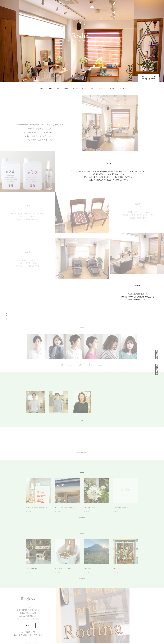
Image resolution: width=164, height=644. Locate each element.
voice (122, 89)
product (102, 89)
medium (81, 365)
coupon (7, 317)
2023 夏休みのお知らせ (91, 508)
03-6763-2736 (32, 616)
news (42, 89)
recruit (112, 89)
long (91, 365)
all (62, 365)
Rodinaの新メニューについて (64, 569)
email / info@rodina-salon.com (28, 619)
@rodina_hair (81, 453)
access (75, 89)
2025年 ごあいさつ (32, 569)
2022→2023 (88, 569)
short (70, 365)
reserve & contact (149, 76)
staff (92, 89)
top (58, 89)
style (84, 89)
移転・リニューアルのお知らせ (65, 508)
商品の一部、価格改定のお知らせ (36, 508)
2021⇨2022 (117, 569)
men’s (100, 365)
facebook (157, 355)
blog (50, 89)
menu (66, 89)
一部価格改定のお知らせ (121, 508)
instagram (157, 370)
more (81, 420)
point (109, 163)
